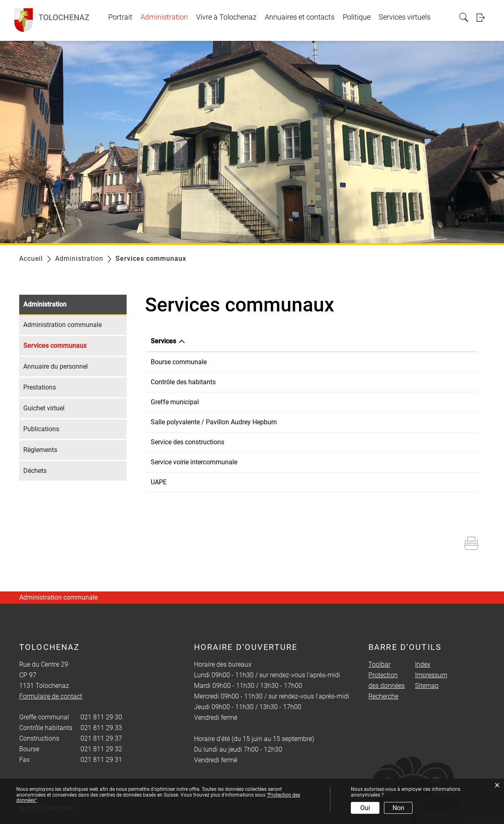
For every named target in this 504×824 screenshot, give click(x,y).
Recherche (383, 696)
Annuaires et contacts (300, 17)
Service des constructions (187, 442)
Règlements (40, 450)
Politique (357, 17)
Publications (41, 429)
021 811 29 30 (318, 402)
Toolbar (379, 664)
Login (483, 17)
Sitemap (427, 686)
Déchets (35, 471)
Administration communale (62, 325)
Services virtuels (405, 17)
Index (423, 664)
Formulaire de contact (436, 362)
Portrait (120, 17)
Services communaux (74, 345)
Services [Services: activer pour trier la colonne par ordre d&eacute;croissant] (163, 341)
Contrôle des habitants (183, 382)
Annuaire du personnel (56, 366)
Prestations (40, 387)
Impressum (431, 675)
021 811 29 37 (318, 442)
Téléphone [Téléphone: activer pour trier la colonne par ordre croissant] (312, 341)
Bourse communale (179, 362)
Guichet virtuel (44, 408)
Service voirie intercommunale (194, 462)
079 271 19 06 (318, 422)
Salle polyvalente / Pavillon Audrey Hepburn (214, 422)
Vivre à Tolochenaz (226, 17)
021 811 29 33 (318, 382)
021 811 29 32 (318, 362)
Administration (164, 17)
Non (398, 808)
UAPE (159, 482)
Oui (365, 808)
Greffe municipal (175, 402)
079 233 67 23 (318, 462)
